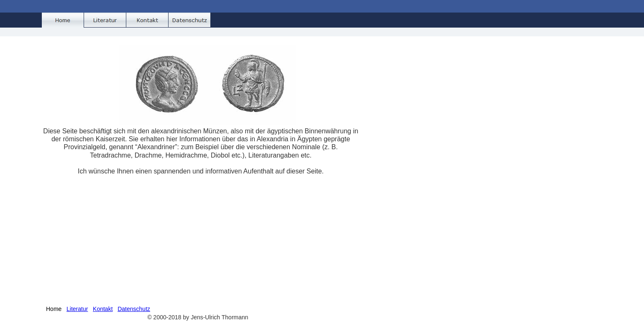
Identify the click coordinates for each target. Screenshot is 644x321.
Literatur (77, 309)
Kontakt (103, 309)
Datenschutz (134, 309)
